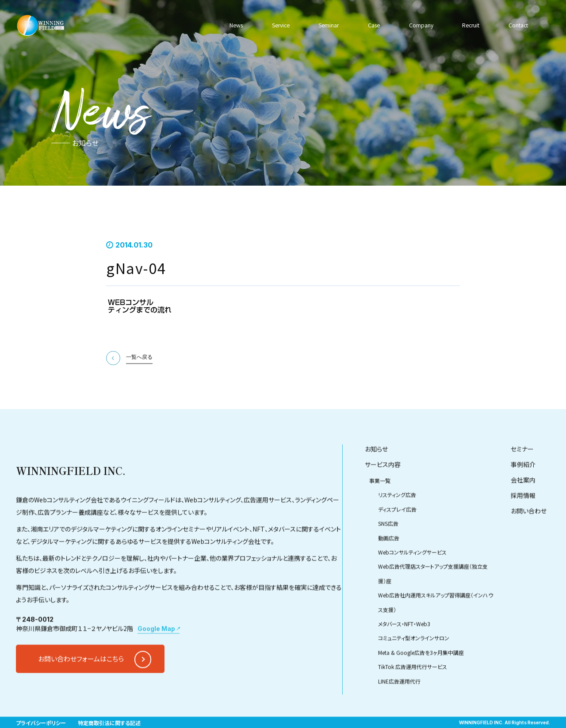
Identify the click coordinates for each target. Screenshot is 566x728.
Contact (516, 25)
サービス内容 (383, 486)
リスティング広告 (397, 516)
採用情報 (523, 517)
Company (419, 25)
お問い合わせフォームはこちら (81, 680)
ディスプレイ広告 (397, 531)
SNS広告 (388, 545)
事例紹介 (523, 486)
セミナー (522, 470)
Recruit (468, 25)
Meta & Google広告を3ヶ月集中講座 (421, 674)
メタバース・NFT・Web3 (404, 645)
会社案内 (523, 501)
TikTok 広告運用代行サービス (413, 688)
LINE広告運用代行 (399, 702)
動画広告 (389, 559)
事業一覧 (380, 502)
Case (373, 25)
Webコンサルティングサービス (412, 574)
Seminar (328, 25)
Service (281, 25)
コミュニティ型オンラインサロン (414, 659)
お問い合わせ (529, 532)
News (237, 25)
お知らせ (376, 470)
